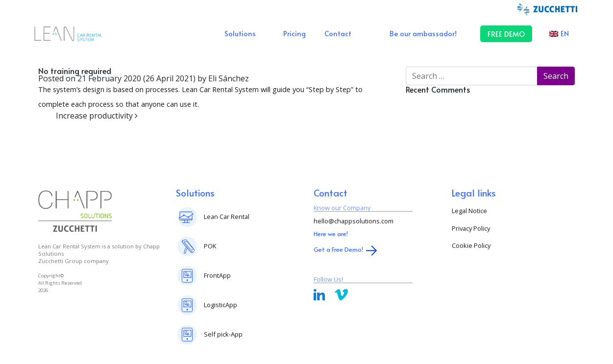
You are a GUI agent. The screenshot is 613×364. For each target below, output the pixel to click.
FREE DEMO (506, 34)
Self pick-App (223, 334)
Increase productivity (97, 116)
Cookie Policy (471, 245)
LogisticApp (221, 305)
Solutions (240, 33)
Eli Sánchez (228, 78)
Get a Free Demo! (338, 249)
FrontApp (217, 275)
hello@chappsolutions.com (354, 221)
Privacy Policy (471, 228)
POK (210, 246)
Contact (338, 33)
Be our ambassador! (423, 33)
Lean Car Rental (227, 217)
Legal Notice (469, 211)
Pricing (294, 33)
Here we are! (331, 234)
